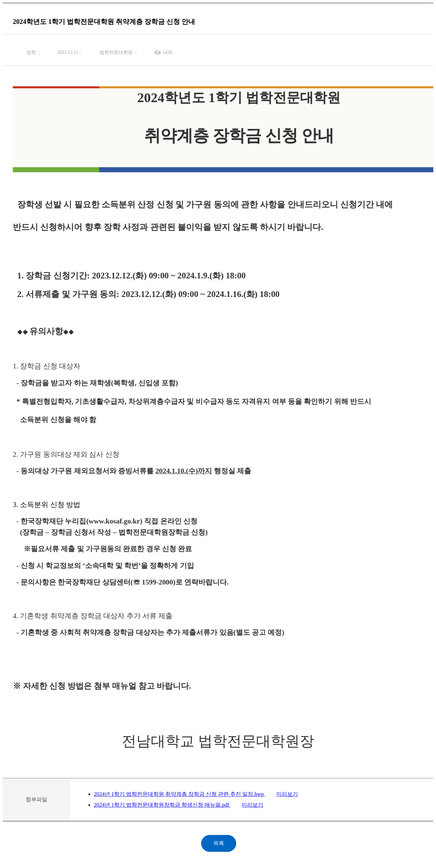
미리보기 (287, 794)
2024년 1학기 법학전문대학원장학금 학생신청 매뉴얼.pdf (162, 805)
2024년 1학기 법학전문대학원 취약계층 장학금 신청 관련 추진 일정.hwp (180, 794)
